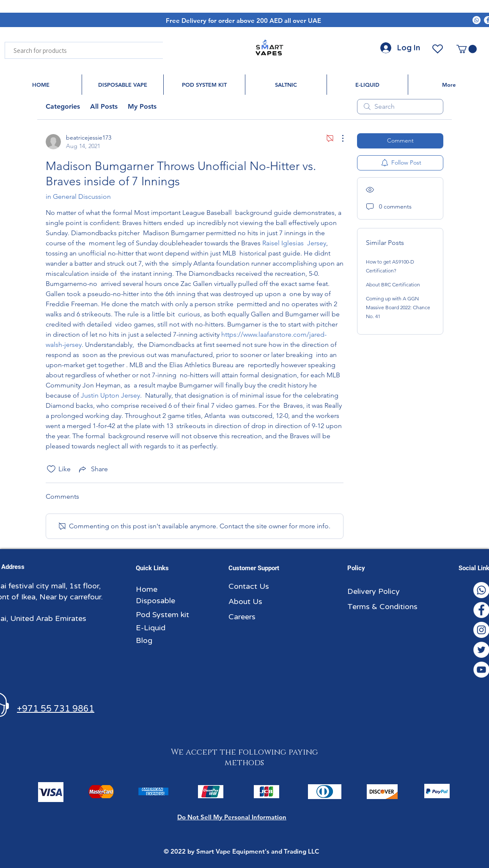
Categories (63, 106)
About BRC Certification (393, 284)
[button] (467, 49)
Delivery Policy (374, 591)
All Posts (104, 106)
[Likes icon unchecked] (51, 469)
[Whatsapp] (477, 20)
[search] (400, 107)
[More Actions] (338, 138)
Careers (242, 617)
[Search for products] (98, 50)
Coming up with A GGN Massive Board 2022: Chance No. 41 (398, 307)
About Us (245, 602)
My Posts (142, 106)
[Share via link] (93, 469)
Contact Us (249, 586)
